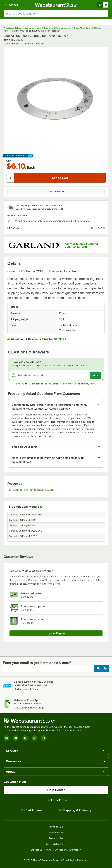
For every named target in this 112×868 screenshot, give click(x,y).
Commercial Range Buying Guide (44, 490)
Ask (96, 375)
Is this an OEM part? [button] (24, 447)
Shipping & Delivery (75, 810)
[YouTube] (16, 738)
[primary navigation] (11, 5)
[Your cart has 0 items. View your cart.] (103, 5)
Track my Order (56, 800)
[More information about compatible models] (41, 507)
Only (9, 161)
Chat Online (31, 810)
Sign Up (102, 668)
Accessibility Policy (56, 844)
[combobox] (56, 14)
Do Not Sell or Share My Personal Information (56, 850)
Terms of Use (71, 384)
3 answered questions (33, 44)
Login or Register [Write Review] (56, 633)
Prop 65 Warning (53, 339)
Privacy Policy (89, 384)
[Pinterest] (44, 738)
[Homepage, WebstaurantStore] (56, 5)
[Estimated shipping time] (62, 209)
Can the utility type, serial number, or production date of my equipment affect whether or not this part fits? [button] (49, 407)
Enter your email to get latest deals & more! (37, 663)
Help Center (56, 790)
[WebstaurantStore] (48, 721)
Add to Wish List (56, 192)
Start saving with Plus (26, 689)
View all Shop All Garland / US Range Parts (82, 245)
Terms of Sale (56, 827)
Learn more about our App (29, 707)
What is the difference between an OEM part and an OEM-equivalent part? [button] (48, 460)
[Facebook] (25, 738)
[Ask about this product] (56, 375)
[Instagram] (6, 738)
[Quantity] (10, 178)
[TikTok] (34, 738)
